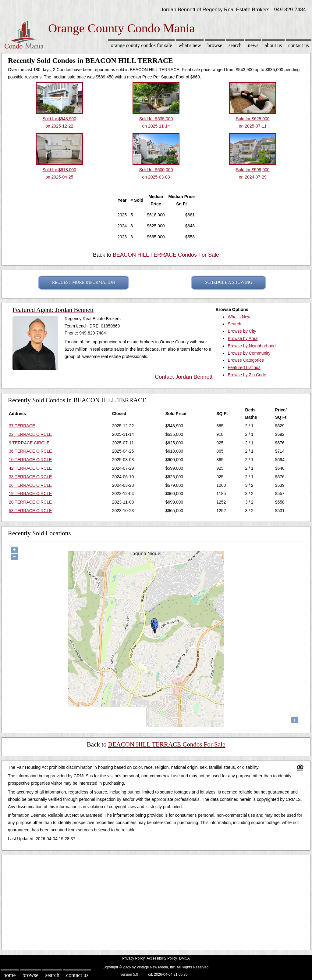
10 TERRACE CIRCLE (30, 460)
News (253, 45)
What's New (190, 45)
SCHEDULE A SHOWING (229, 282)
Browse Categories (246, 360)
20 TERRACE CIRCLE (30, 502)
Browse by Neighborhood (252, 346)
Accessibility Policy (162, 958)
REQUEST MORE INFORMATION (84, 282)
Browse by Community (249, 353)
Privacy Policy (133, 958)
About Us (273, 45)
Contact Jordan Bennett (184, 377)
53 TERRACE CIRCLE (30, 511)
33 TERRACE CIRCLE (30, 477)
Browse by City (242, 331)
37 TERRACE (22, 426)
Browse (215, 45)
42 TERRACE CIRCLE (30, 468)
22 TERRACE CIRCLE (30, 434)
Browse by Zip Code (247, 375)
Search (235, 45)
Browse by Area (243, 338)
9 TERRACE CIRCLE (29, 443)
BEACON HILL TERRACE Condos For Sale (166, 255)
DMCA (184, 958)
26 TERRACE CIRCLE (30, 485)
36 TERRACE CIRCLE (30, 451)
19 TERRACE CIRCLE (30, 494)
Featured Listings (244, 367)
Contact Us (299, 45)
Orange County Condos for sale (141, 45)
